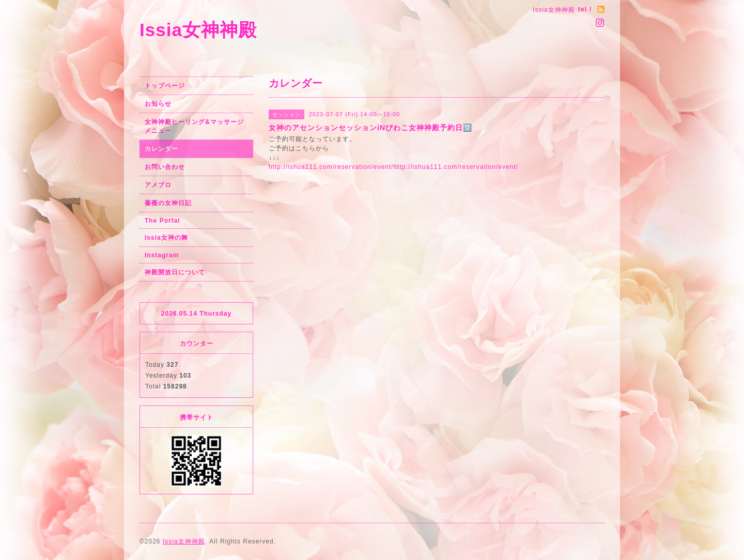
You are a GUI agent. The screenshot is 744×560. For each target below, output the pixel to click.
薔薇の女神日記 (168, 203)
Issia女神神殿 (198, 30)
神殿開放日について (175, 272)
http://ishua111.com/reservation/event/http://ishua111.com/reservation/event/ (393, 167)
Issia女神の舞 (166, 238)
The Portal (162, 221)
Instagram (162, 255)
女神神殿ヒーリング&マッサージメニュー (194, 126)
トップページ (165, 86)
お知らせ (158, 104)
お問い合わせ (165, 167)
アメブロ (158, 185)
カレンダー (161, 149)
